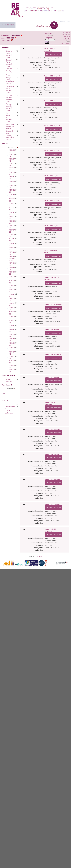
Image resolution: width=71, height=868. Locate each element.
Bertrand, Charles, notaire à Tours (9, 54)
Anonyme (9, 113)
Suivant (68, 43)
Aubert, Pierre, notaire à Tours (9, 119)
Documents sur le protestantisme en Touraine (10, 410)
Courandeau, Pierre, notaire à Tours (10, 89)
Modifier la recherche (66, 33)
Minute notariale (9, 380)
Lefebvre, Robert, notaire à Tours (9, 72)
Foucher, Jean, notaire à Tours (10, 138)
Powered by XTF (65, 21)
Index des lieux (8, 25)
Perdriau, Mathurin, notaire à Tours (9, 98)
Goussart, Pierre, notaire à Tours (9, 63)
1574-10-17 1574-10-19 (12, 259)
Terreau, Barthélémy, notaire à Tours (10, 107)
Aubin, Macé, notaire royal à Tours (10, 126)
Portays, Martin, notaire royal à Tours (10, 81)
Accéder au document (54, 54)
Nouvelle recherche (67, 38)
